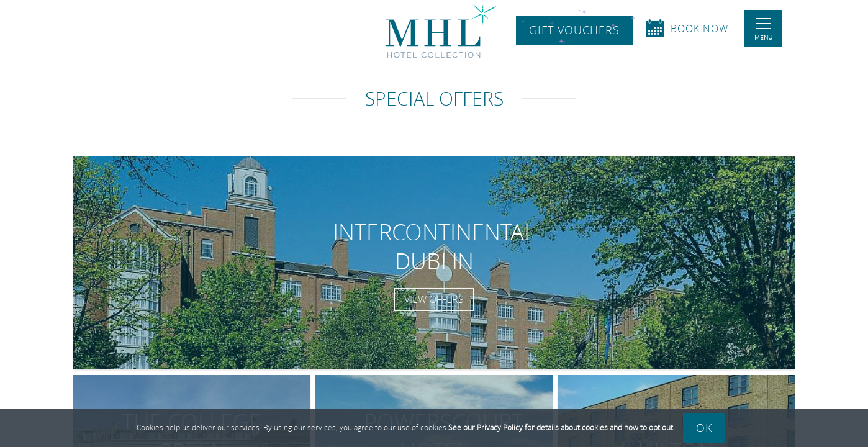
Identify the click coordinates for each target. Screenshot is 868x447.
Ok (704, 428)
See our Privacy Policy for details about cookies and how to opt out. (562, 427)
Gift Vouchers (574, 30)
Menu (763, 30)
